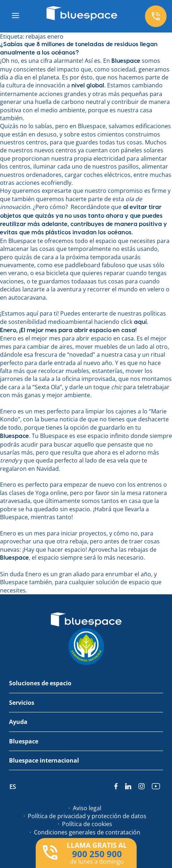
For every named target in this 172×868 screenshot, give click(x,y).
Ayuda (18, 722)
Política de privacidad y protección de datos (87, 816)
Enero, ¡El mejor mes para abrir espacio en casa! (68, 330)
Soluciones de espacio (40, 683)
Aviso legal (87, 808)
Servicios (22, 703)
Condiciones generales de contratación (87, 832)
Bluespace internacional (44, 760)
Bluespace (24, 741)
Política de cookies (87, 824)
